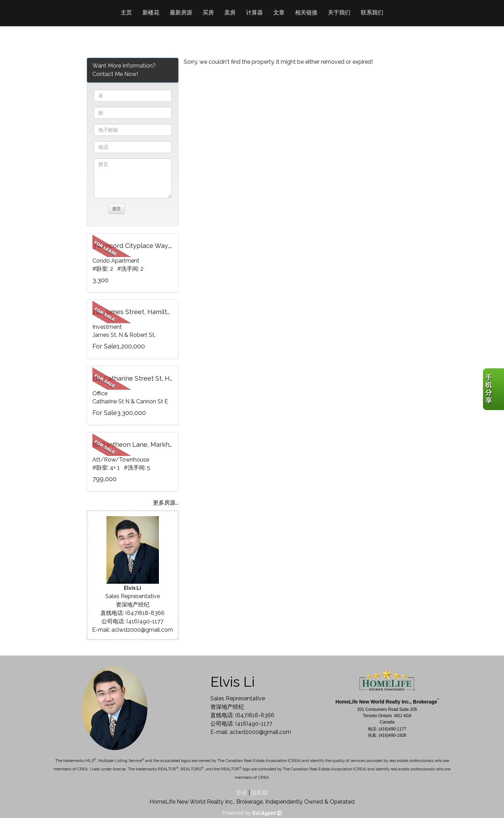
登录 (241, 793)
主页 (126, 12)
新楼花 (151, 12)
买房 (208, 12)
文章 (279, 12)
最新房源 (181, 12)
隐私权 (260, 793)
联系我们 (372, 12)
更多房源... (166, 503)
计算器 (254, 12)
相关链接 (306, 12)
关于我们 (339, 12)
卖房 (230, 12)
